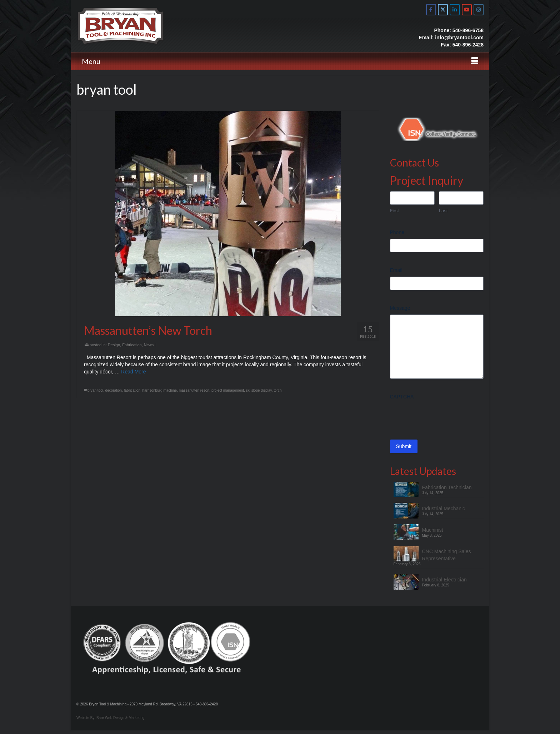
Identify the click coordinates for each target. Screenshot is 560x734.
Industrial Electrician (444, 580)
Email (396, 270)
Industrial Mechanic (444, 509)
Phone (397, 232)
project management (228, 390)
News (149, 345)
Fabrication (132, 345)
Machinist (433, 530)
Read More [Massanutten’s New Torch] (133, 372)
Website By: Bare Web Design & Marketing (110, 718)
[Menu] (280, 61)
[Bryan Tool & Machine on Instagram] (479, 10)
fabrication (132, 390)
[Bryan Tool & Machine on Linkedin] (455, 10)
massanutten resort (194, 390)
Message (400, 308)
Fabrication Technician (447, 487)
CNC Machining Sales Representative (447, 555)
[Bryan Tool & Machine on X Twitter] (443, 10)
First (394, 211)
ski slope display (259, 390)
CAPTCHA (402, 397)
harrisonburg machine (159, 390)
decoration (113, 390)
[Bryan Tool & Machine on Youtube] (467, 10)
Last (443, 211)
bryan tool (95, 390)
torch (277, 390)
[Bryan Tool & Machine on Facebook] (431, 10)
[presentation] (444, 417)
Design (114, 345)
